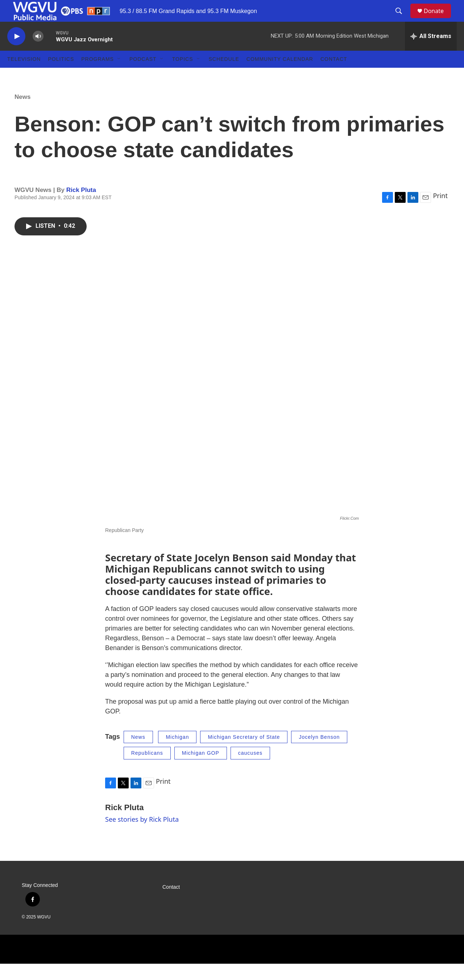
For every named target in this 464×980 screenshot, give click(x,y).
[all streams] (431, 53)
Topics (183, 75)
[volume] (38, 53)
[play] (16, 53)
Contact (334, 75)
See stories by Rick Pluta (142, 835)
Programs (98, 75)
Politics (61, 75)
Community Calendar (280, 75)
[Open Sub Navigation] (119, 75)
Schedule (224, 75)
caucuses (250, 769)
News (22, 113)
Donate (438, 19)
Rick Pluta (81, 206)
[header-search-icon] (402, 19)
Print (440, 212)
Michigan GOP (201, 769)
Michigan (177, 753)
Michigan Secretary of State (244, 753)
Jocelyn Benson (319, 753)
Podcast (143, 75)
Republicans (147, 769)
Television (24, 75)
